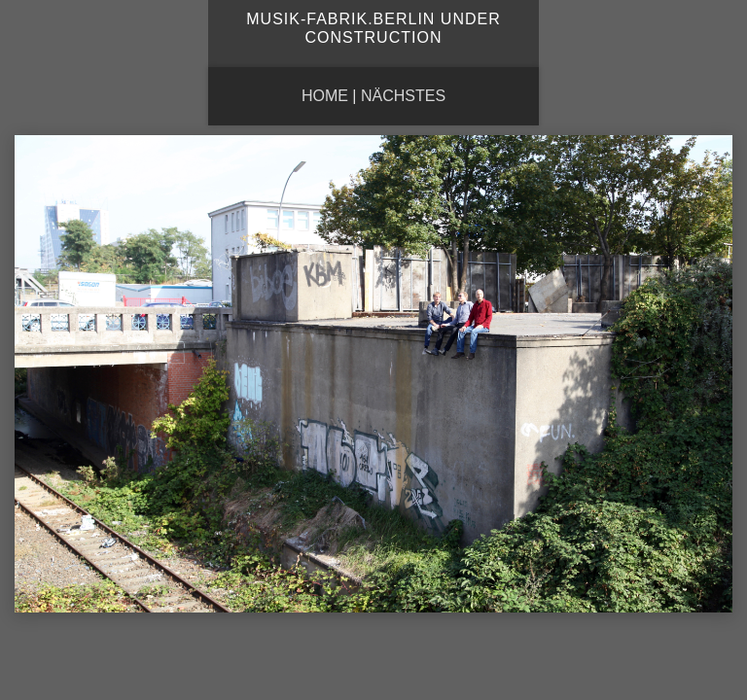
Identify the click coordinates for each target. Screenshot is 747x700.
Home (325, 96)
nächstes (403, 96)
